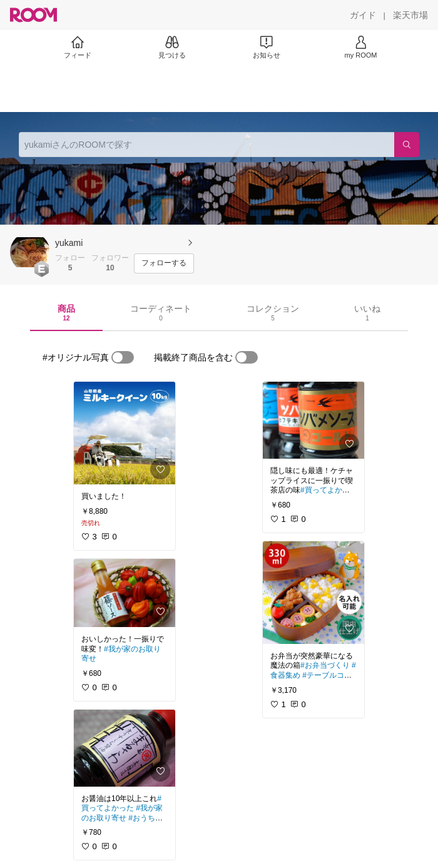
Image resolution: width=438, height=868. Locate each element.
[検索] (407, 145)
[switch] (123, 357)
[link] (125, 433)
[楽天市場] (410, 15)
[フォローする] (164, 263)
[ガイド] (363, 15)
